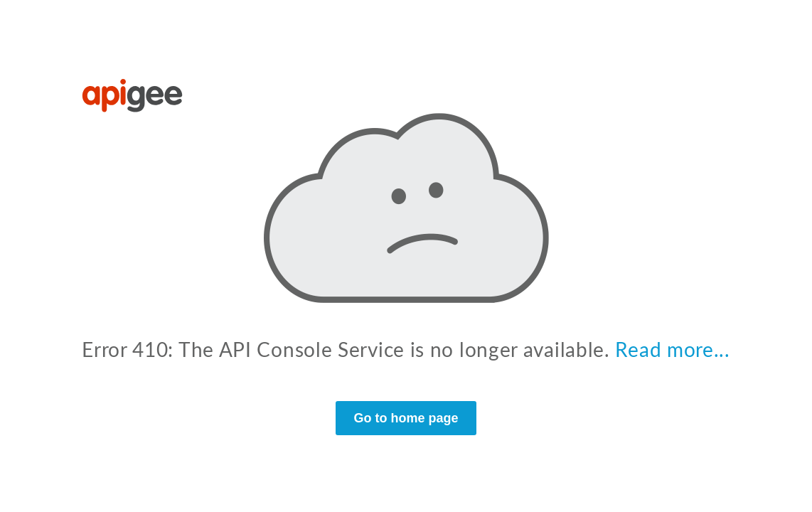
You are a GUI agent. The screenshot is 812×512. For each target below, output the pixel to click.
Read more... (672, 349)
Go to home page (406, 418)
